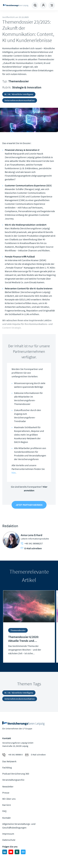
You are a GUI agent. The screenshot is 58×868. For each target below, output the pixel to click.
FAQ (4, 811)
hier (14, 473)
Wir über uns (9, 799)
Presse (6, 793)
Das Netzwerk (9, 761)
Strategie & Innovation (27, 87)
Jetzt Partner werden (29, 505)
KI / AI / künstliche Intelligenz (19, 94)
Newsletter (8, 786)
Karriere (7, 805)
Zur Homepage (16, 5)
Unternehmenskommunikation (20, 100)
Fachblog (7, 767)
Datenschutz (9, 840)
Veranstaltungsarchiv (13, 780)
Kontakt (6, 818)
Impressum (8, 834)
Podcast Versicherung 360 (16, 774)
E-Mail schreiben (31, 548)
